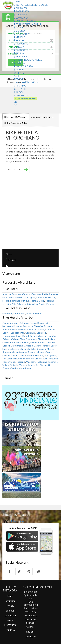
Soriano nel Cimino (32, 359)
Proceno (39, 355)
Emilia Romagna (25, 21)
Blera (14, 329)
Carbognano (9, 336)
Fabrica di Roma (22, 342)
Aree (17, 76)
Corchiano (8, 342)
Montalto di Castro (36, 349)
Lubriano (14, 349)
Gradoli (6, 346)
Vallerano (42, 362)
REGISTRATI (15, 170)
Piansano (29, 355)
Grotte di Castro (32, 346)
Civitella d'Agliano (47, 339)
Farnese (42, 342)
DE (15, 105)
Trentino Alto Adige (28, 60)
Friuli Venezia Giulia (28, 24)
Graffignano (17, 346)
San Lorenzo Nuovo (12, 359)
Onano (49, 352)
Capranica (30, 333)
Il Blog (18, 92)
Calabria (21, 14)
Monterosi (33, 352)
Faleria (34, 342)
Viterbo (37, 313)
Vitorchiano (25, 368)
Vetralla (14, 365)
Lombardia (22, 34)
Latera (6, 349)
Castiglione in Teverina (44, 336)
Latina (17, 313)
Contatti (20, 89)
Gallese (51, 342)
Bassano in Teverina (33, 326)
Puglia (19, 47)
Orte (21, 355)
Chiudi (17, 2)
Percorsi (20, 79)
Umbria (19, 63)
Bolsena (22, 329)
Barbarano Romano (12, 326)
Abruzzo (20, 8)
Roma (29, 313)
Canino (6, 333)
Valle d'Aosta (23, 66)
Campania (21, 18)
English (30, 632)
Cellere (15, 339)
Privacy (10, 606)
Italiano (30, 627)
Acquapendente (11, 323)
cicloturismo (18, 521)
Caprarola (41, 333)
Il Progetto (22, 95)
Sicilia (19, 53)
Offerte (19, 73)
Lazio (18, 27)
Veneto (20, 69)
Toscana (20, 57)
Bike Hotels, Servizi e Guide (31, 5)
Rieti (23, 313)
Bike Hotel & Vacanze (16, 117)
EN (15, 102)
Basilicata (22, 11)
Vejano (6, 365)
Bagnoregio (43, 323)
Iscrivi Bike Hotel (26, 99)
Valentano (31, 362)
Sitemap (10, 611)
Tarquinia (53, 359)
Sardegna (21, 50)
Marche (20, 37)
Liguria (20, 31)
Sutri (45, 359)
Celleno (6, 339)
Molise (19, 40)
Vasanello (53, 362)
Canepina (50, 329)
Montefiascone (19, 352)
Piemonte (21, 44)
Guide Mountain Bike (15, 123)
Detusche (31, 636)
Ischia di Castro (50, 346)
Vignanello (25, 365)
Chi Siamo (20, 82)
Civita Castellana (28, 339)
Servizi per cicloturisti (42, 117)
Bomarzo (31, 329)
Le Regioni (10, 615)
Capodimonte (17, 333)
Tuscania (21, 362)
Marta (23, 349)
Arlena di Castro (28, 323)
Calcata (41, 329)
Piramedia (30, 615)
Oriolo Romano (10, 355)
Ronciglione (50, 355)
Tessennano (9, 362)
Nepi (42, 352)
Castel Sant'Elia (24, 336)
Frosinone (7, 313)
